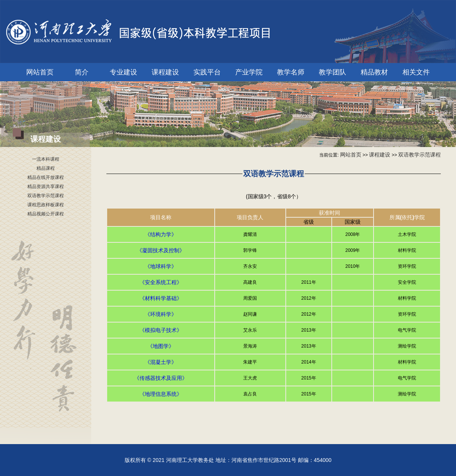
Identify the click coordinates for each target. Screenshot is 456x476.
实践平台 (207, 72)
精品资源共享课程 (46, 187)
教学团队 (332, 72)
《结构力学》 (161, 234)
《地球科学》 (161, 266)
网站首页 (40, 72)
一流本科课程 (46, 159)
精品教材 (374, 72)
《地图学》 (161, 346)
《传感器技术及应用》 (161, 378)
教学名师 (291, 72)
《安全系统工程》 (161, 282)
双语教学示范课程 (46, 196)
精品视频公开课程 (46, 214)
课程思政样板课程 (46, 205)
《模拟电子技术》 (161, 330)
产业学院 (249, 72)
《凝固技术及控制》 (161, 250)
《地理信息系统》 (161, 394)
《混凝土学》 (161, 362)
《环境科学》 (161, 314)
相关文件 (416, 72)
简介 (82, 72)
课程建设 (165, 72)
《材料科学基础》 (161, 298)
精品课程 (46, 168)
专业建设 (123, 72)
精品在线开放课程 (46, 177)
